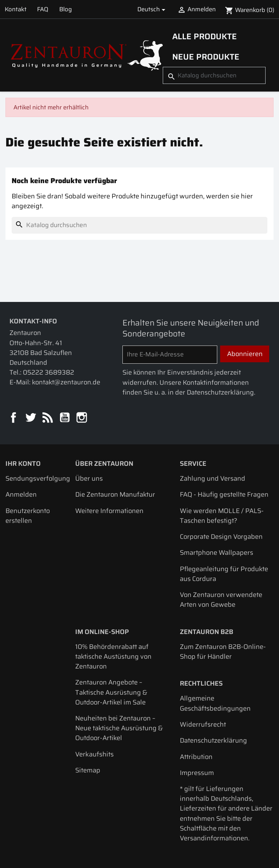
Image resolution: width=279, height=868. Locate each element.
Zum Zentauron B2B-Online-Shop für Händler (223, 651)
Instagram (82, 418)
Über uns (89, 478)
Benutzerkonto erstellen (28, 516)
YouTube (65, 418)
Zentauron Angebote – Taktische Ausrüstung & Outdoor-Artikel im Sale (111, 692)
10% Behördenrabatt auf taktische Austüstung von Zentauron (113, 656)
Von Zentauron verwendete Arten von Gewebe (221, 599)
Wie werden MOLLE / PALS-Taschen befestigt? (222, 516)
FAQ (43, 9)
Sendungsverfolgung (38, 478)
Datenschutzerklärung (213, 740)
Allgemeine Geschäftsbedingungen (215, 703)
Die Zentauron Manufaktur (115, 494)
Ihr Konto (23, 463)
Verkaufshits (94, 754)
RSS (48, 418)
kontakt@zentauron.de (66, 382)
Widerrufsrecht (203, 724)
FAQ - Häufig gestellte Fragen (224, 494)
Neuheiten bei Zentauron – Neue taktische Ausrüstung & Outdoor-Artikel (119, 728)
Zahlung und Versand (213, 478)
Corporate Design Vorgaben (221, 536)
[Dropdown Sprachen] (153, 9)
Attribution (196, 757)
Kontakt (16, 9)
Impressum (197, 773)
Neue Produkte (206, 57)
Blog (66, 9)
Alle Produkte (205, 36)
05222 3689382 (48, 372)
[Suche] (214, 75)
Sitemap (88, 770)
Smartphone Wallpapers (217, 552)
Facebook (14, 418)
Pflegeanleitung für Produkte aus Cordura (224, 574)
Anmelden (21, 494)
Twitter (31, 418)
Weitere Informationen (109, 511)
